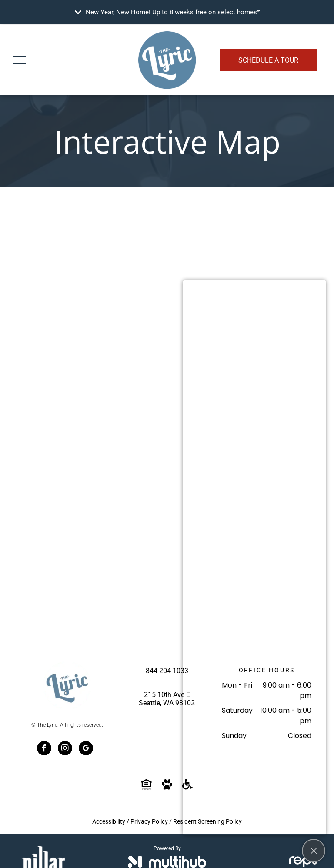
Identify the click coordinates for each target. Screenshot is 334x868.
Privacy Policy (149, 821)
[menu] (19, 60)
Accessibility (109, 821)
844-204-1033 (167, 671)
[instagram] (65, 749)
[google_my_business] (86, 749)
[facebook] (44, 749)
